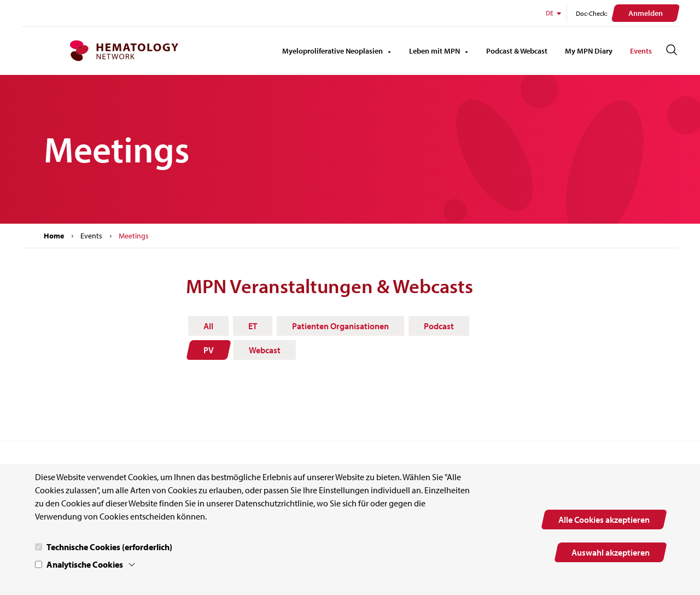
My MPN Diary (589, 51)
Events (641, 51)
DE (554, 13)
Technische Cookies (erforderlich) (109, 547)
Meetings (134, 236)
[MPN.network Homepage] (124, 51)
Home (54, 236)
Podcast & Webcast (517, 51)
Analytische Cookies (85, 564)
